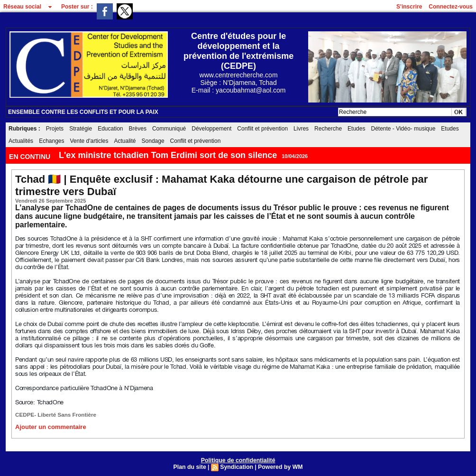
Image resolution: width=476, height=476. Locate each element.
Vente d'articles (89, 141)
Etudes (356, 129)
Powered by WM (279, 466)
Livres (301, 129)
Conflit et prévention (262, 129)
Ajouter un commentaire (48, 426)
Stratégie (81, 129)
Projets (55, 129)
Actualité (125, 141)
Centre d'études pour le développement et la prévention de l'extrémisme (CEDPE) (238, 51)
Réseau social (22, 7)
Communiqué (169, 129)
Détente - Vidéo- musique (403, 129)
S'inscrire (409, 7)
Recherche (328, 129)
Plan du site (191, 466)
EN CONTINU (31, 157)
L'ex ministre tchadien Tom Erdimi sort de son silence (168, 155)
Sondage (153, 141)
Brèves (138, 129)
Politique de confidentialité (238, 459)
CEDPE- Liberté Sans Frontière (53, 414)
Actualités (21, 141)
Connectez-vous (451, 7)
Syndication (237, 466)
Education (110, 129)
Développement (211, 129)
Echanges (51, 141)
